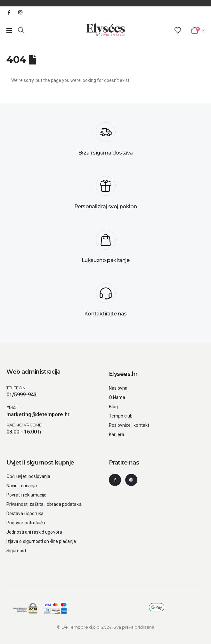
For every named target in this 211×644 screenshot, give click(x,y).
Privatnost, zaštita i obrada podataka (44, 504)
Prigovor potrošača (26, 523)
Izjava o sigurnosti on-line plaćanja (41, 541)
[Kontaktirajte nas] (105, 302)
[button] (21, 30)
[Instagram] (20, 12)
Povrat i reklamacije (26, 495)
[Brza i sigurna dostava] (105, 141)
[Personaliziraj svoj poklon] (105, 195)
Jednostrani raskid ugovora (34, 532)
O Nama (117, 397)
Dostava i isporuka (25, 513)
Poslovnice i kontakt (129, 425)
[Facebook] (9, 12)
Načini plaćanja (22, 486)
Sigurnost (16, 551)
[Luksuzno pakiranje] (105, 249)
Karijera (117, 434)
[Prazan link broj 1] (9, 30)
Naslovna (118, 388)
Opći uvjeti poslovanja (28, 476)
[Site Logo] (106, 30)
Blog (113, 407)
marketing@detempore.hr (38, 414)
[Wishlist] (178, 30)
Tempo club (121, 416)
